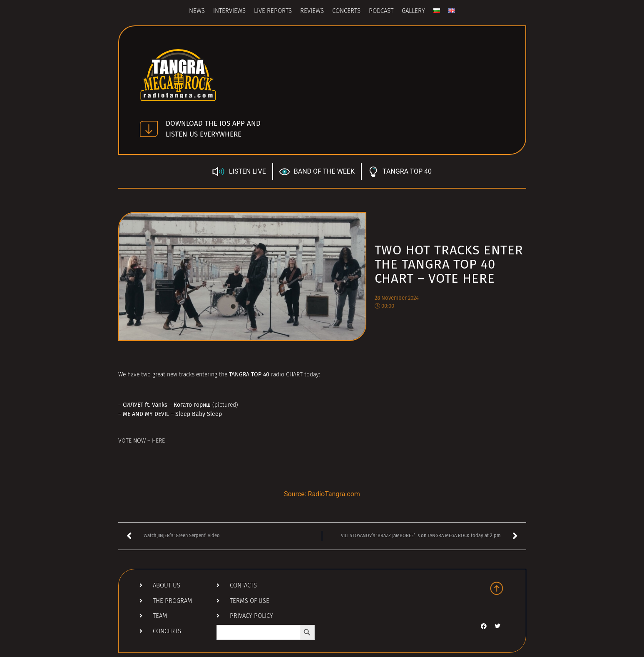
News (197, 11)
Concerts (346, 11)
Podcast (381, 11)
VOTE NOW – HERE (142, 441)
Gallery (413, 11)
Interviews (229, 11)
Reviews (312, 11)
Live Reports (273, 11)
